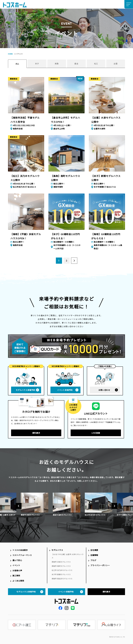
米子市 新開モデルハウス (61, 574)
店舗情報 (94, 555)
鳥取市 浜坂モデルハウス (61, 562)
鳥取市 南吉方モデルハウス (62, 579)
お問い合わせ (104, 390)
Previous (19, 506)
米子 (37, 64)
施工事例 (16, 576)
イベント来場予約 (65, 390)
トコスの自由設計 (20, 550)
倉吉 (76, 64)
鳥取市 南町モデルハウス (61, 566)
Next (114, 506)
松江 (96, 64)
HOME (10, 54)
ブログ (93, 560)
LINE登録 (96, 433)
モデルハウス (57, 550)
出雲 (116, 64)
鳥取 (57, 64)
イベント (16, 565)
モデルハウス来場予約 (25, 390)
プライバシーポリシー (100, 565)
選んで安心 (17, 560)
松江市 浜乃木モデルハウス (62, 570)
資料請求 (36, 433)
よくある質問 (18, 581)
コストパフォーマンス (22, 555)
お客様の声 (17, 570)
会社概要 (94, 550)
